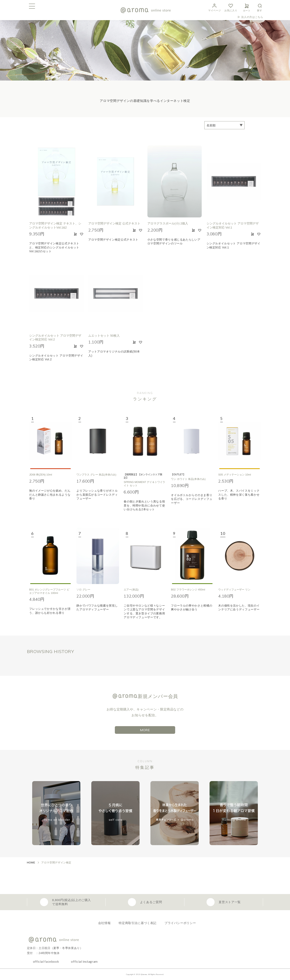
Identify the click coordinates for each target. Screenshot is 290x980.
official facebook (46, 961)
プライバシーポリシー (180, 923)
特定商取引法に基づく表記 (138, 923)
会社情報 (104, 923)
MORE (145, 730)
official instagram (84, 961)
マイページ (214, 7)
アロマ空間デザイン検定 (56, 863)
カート (247, 7)
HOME (31, 863)
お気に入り (231, 7)
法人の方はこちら (252, 17)
